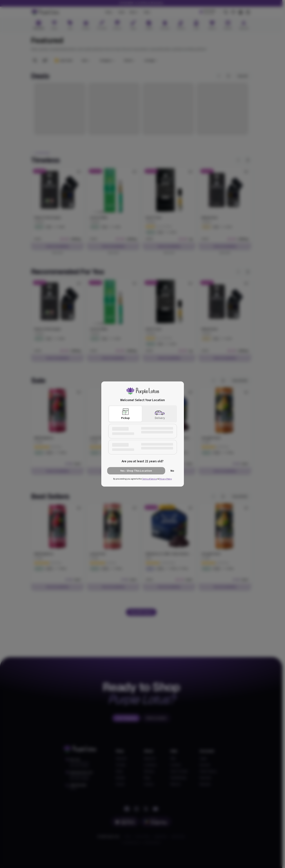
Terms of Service (150, 479)
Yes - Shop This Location (136, 471)
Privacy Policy (166, 479)
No (172, 471)
